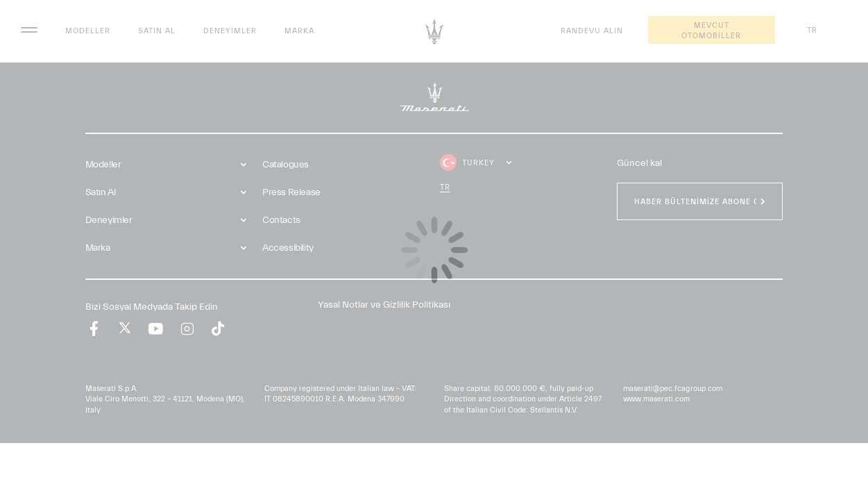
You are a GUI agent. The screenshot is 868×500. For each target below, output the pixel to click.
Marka (299, 31)
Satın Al (157, 31)
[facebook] (94, 329)
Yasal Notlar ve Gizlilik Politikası (384, 305)
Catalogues (286, 165)
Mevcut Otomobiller (711, 31)
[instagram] (187, 329)
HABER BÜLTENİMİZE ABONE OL (699, 202)
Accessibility (288, 248)
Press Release (291, 192)
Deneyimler (230, 31)
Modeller (88, 31)
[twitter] (125, 328)
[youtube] (156, 329)
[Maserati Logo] (434, 31)
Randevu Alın (592, 31)
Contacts (281, 220)
